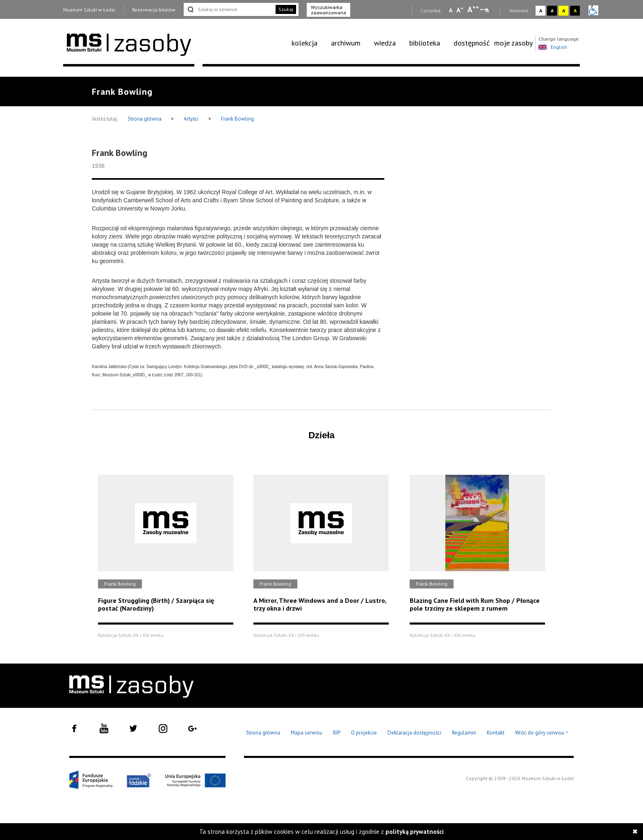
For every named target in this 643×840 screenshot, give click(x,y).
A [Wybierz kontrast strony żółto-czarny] (564, 10)
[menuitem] (309, 43)
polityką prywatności (415, 832)
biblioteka (425, 43)
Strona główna (145, 119)
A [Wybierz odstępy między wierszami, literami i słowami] (488, 10)
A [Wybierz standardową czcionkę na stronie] (460, 10)
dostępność (472, 43)
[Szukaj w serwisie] (229, 9)
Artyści (191, 119)
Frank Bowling (237, 119)
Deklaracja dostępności (414, 733)
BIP (337, 733)
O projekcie (364, 733)
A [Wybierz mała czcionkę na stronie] (451, 10)
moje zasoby (513, 43)
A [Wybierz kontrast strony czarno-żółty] (575, 10)
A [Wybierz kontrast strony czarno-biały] (552, 10)
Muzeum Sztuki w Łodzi (89, 10)
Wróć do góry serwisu (542, 733)
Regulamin (464, 733)
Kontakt (496, 733)
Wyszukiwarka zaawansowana (328, 10)
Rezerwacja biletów (154, 10)
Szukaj (286, 9)
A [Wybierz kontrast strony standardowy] (541, 10)
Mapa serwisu (307, 733)
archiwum (346, 43)
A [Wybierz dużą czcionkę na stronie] (473, 9)
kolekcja (304, 43)
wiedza (385, 43)
